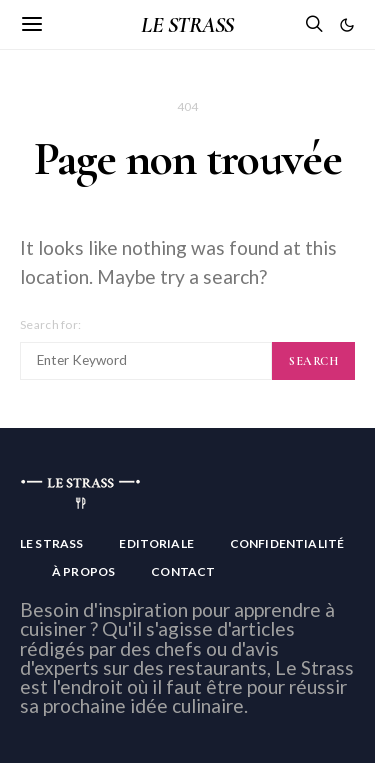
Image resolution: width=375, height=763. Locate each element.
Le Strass (51, 543)
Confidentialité (287, 543)
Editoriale (156, 543)
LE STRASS (187, 25)
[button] (347, 25)
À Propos (83, 571)
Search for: (50, 324)
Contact (183, 571)
